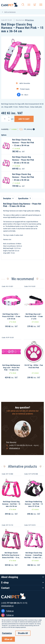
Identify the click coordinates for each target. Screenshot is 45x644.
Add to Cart (24, 119)
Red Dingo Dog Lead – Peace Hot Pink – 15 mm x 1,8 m (34, 316)
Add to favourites (25, 83)
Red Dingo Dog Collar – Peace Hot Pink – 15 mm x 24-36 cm (11, 316)
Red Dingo (31, 20)
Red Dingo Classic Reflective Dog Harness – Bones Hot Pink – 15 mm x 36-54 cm (11, 556)
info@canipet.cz (15, 448)
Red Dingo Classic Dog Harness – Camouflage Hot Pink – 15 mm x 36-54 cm (34, 556)
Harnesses (12, 12)
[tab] (8, 197)
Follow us (10, 611)
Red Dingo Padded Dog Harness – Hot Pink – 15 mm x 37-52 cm (34, 504)
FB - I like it (25, 95)
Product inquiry (25, 89)
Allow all (8, 639)
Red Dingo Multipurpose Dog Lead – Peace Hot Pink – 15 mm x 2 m (11, 367)
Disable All (23, 633)
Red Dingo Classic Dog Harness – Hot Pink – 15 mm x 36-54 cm (11, 504)
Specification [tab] (24, 198)
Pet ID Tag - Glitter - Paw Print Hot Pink (34, 366)
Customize (7, 633)
